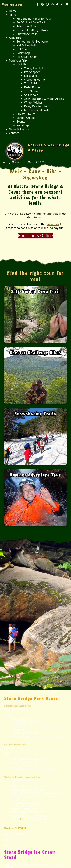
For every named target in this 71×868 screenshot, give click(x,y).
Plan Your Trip (18, 60)
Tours (12, 15)
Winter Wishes (33, 102)
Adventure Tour (26, 26)
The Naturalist (33, 91)
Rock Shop (23, 53)
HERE (21, 819)
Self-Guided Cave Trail (31, 22)
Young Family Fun (36, 68)
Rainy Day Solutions (37, 106)
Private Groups (26, 114)
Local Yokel (31, 76)
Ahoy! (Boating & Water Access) (44, 99)
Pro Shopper (32, 72)
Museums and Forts (37, 110)
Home (13, 11)
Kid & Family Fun (28, 45)
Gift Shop (23, 49)
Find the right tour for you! (34, 18)
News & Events (19, 129)
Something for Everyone (32, 41)
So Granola (31, 95)
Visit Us (21, 64)
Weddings (23, 125)
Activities (15, 38)
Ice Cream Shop (27, 57)
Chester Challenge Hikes (32, 30)
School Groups (26, 118)
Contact (14, 133)
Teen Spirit (31, 83)
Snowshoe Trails (27, 34)
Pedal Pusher (33, 87)
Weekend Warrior (35, 79)
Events (21, 121)
